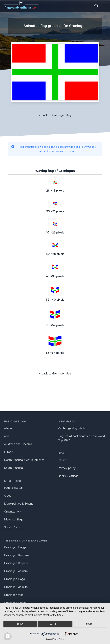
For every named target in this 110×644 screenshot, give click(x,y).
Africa (8, 428)
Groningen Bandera (16, 555)
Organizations (13, 511)
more (90, 624)
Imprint (62, 460)
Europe (9, 452)
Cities (8, 496)
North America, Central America (24, 460)
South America (13, 468)
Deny (20, 624)
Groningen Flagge (15, 547)
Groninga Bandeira (16, 587)
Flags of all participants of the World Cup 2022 (81, 438)
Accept (55, 624)
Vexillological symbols (72, 428)
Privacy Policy (58, 639)
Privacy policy (67, 468)
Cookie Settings (68, 476)
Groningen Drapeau (16, 563)
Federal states (13, 488)
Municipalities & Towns (19, 504)
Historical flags (14, 519)
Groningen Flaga (15, 579)
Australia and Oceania (18, 444)
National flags (15, 421)
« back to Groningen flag (55, 115)
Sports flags (12, 527)
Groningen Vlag (14, 595)
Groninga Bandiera (16, 571)
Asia (7, 436)
